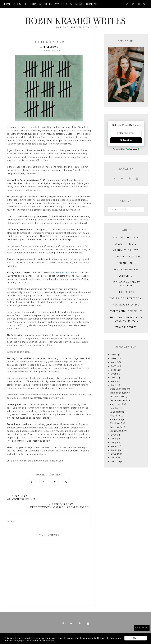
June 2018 (115, 412)
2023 (114, 366)
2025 (114, 358)
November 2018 (118, 393)
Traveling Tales (126, 327)
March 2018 (116, 423)
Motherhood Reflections (126, 298)
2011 (113, 458)
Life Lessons (49, 47)
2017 (113, 435)
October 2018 (117, 397)
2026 (114, 355)
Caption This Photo (126, 250)
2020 (114, 378)
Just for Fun (126, 276)
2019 (113, 381)
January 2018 (117, 431)
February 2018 (118, 427)
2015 (113, 442)
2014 (113, 446)
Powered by (126, 149)
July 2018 (115, 408)
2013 (113, 450)
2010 (114, 461)
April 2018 (115, 419)
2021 (113, 374)
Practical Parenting (126, 305)
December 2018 (118, 389)
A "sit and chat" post (126, 238)
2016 (114, 439)
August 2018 (117, 404)
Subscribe (126, 140)
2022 (114, 370)
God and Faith (126, 263)
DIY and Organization (126, 257)
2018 (114, 385)
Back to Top (142, 628)
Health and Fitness (126, 270)
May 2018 (115, 416)
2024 (114, 362)
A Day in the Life (126, 244)
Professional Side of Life (126, 311)
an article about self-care (61, 272)
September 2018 (119, 400)
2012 (113, 454)
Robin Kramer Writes (75, 20)
